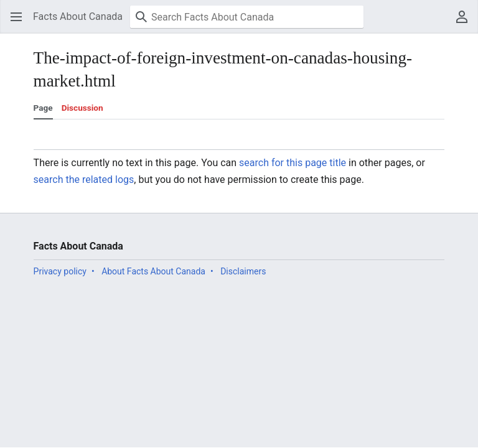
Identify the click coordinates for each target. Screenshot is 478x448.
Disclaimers (243, 271)
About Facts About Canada (153, 271)
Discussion (82, 108)
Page (43, 108)
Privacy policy (60, 271)
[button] (16, 17)
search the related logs (84, 180)
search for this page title (293, 163)
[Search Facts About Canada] (247, 17)
